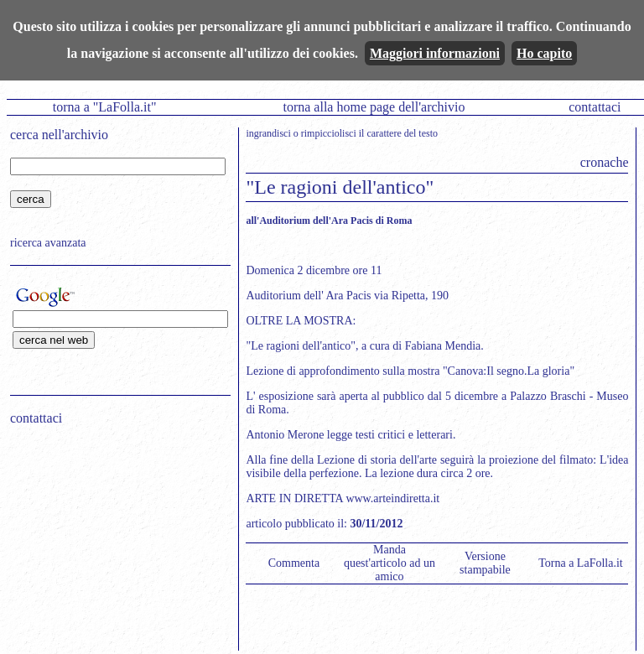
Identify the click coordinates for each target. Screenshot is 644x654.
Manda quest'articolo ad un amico (390, 563)
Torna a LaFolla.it (581, 563)
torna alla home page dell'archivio (374, 107)
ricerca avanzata (48, 243)
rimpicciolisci (329, 133)
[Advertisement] (115, 546)
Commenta (294, 563)
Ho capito (544, 53)
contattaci (595, 107)
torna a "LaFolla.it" (105, 107)
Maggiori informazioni (435, 53)
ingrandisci (268, 133)
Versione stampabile (485, 563)
